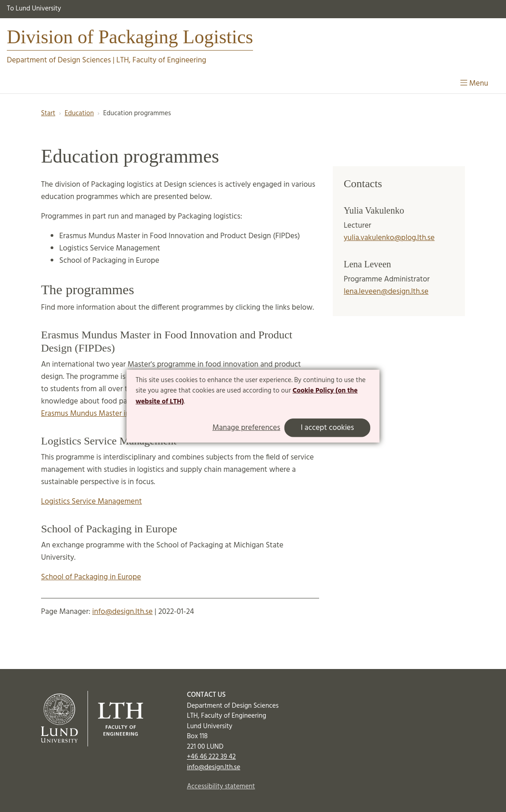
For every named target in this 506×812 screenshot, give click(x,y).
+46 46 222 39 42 (211, 757)
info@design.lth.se (122, 612)
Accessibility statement (221, 786)
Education (79, 113)
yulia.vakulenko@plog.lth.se (389, 238)
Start (48, 113)
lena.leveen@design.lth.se (386, 292)
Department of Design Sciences (59, 60)
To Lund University (34, 9)
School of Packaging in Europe (91, 577)
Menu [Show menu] (474, 84)
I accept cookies (328, 428)
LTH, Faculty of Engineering (161, 60)
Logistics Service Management (91, 502)
